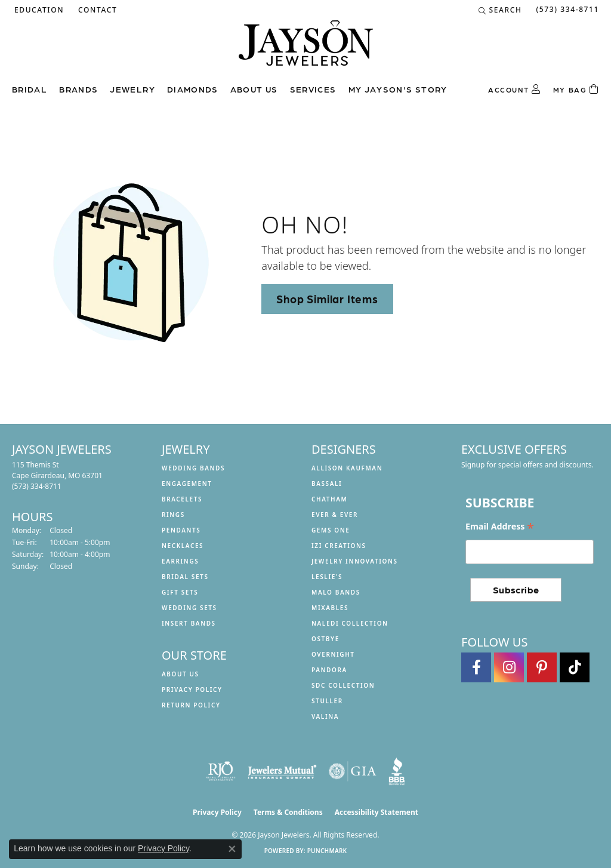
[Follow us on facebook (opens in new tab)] (476, 667)
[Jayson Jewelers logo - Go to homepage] (306, 49)
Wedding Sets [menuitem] (189, 608)
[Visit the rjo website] (221, 771)
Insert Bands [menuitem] (189, 623)
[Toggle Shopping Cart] (576, 90)
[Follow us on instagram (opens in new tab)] (509, 667)
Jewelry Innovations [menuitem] (355, 561)
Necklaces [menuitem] (183, 546)
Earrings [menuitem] (180, 561)
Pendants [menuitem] (181, 530)
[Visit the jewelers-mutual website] (282, 771)
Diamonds (193, 89)
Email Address (500, 527)
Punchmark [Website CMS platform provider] (327, 851)
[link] (96, 10)
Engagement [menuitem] (187, 484)
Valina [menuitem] (325, 716)
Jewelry (132, 89)
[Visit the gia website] (353, 771)
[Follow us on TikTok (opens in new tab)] (575, 667)
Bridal (30, 89)
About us (254, 89)
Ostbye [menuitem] (325, 639)
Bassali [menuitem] (327, 484)
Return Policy (191, 705)
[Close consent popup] (232, 849)
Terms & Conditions (288, 812)
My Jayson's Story (398, 89)
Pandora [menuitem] (329, 670)
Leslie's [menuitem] (327, 577)
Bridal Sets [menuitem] (185, 577)
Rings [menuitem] (173, 515)
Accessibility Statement (377, 812)
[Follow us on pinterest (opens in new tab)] (542, 667)
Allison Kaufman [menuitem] (347, 468)
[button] (38, 10)
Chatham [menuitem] (329, 499)
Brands (78, 89)
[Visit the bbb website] (397, 771)
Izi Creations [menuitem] (339, 546)
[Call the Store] (37, 486)
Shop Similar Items (327, 298)
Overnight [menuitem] (333, 654)
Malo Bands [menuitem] (336, 592)
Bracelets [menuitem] (182, 499)
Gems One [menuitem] (331, 530)
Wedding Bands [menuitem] (193, 468)
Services (313, 89)
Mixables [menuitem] (330, 608)
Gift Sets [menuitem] (180, 592)
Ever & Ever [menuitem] (335, 515)
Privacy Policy (192, 690)
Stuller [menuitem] (327, 701)
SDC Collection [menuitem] (343, 685)
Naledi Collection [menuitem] (350, 623)
